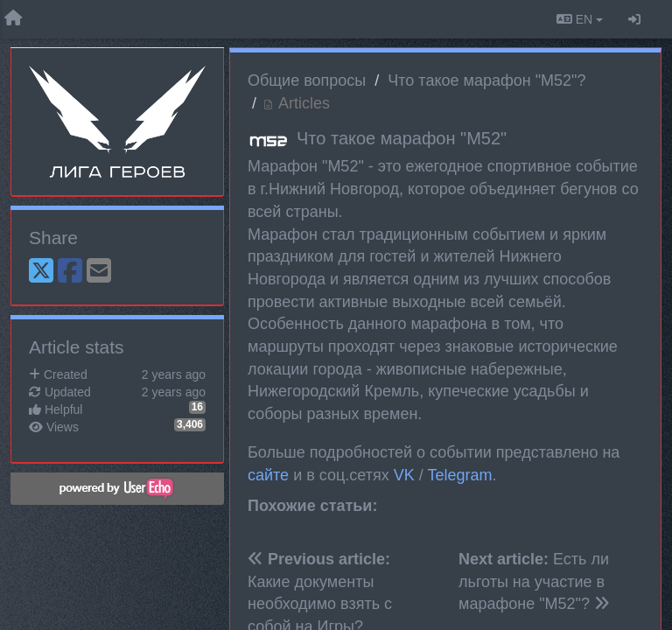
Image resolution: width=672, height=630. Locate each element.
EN (580, 19)
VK (404, 475)
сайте (268, 475)
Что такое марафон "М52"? (486, 80)
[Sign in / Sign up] (634, 19)
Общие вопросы (307, 80)
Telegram (459, 475)
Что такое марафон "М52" (402, 138)
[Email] (99, 272)
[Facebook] (70, 272)
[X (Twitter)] (41, 272)
